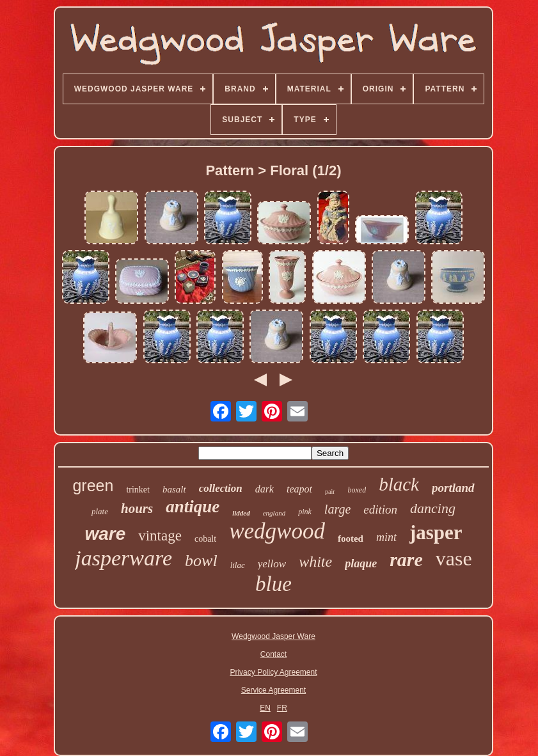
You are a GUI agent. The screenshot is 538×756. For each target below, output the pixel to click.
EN (265, 708)
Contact (273, 654)
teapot (299, 489)
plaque (361, 563)
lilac (238, 565)
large (337, 509)
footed (351, 539)
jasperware (123, 558)
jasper (436, 532)
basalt (174, 489)
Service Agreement (273, 690)
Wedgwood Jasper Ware (273, 636)
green (93, 485)
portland (453, 488)
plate (100, 511)
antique (193, 507)
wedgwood (277, 531)
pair (330, 492)
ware (105, 534)
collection (221, 488)
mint (386, 537)
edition (380, 509)
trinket (138, 490)
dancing (433, 508)
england (274, 513)
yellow (272, 564)
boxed (357, 490)
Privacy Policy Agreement (273, 672)
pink (305, 512)
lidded (241, 513)
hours (137, 508)
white (315, 562)
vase (454, 558)
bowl (201, 561)
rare (406, 559)
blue (273, 584)
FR (282, 708)
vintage (160, 536)
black (399, 484)
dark (265, 489)
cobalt (205, 539)
